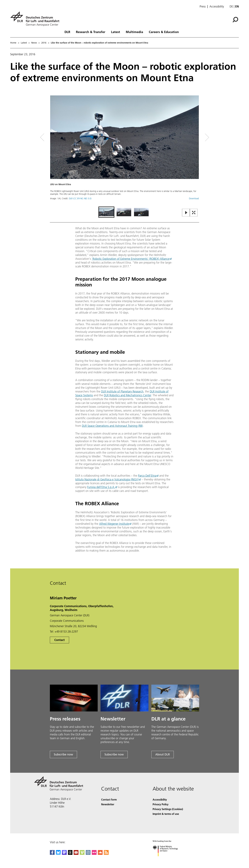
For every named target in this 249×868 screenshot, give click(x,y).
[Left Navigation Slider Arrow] (55, 137)
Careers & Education (164, 32)
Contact (59, 640)
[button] (124, 151)
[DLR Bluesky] (58, 854)
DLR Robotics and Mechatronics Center (127, 395)
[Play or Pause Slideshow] (186, 213)
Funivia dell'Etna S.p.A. (101, 487)
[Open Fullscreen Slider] (194, 213)
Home (13, 43)
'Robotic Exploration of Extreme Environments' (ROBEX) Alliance (131, 259)
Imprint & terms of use (166, 814)
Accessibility (217, 7)
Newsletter (108, 804)
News (34, 43)
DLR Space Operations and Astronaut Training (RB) (112, 426)
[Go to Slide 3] (141, 212)
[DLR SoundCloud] (100, 854)
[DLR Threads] (70, 854)
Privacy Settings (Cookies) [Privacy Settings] (168, 809)
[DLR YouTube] (76, 854)
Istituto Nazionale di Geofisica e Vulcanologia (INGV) (107, 479)
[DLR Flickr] (94, 854)
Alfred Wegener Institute (114, 524)
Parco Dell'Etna (147, 476)
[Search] (235, 20)
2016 (44, 43)
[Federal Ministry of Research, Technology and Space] (168, 859)
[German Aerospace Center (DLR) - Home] (36, 19)
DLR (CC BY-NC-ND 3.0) (80, 198)
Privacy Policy (161, 804)
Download (194, 198)
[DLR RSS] (106, 854)
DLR (67, 32)
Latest (116, 32)
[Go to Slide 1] (106, 212)
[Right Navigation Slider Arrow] (196, 137)
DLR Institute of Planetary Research (122, 391)
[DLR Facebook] (52, 854)
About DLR (163, 754)
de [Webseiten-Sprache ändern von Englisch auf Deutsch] (231, 6)
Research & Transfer (91, 32)
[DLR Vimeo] (82, 854)
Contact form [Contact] (109, 799)
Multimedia (134, 32)
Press (203, 7)
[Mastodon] (64, 854)
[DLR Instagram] (88, 854)
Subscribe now (63, 754)
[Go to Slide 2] (124, 212)
